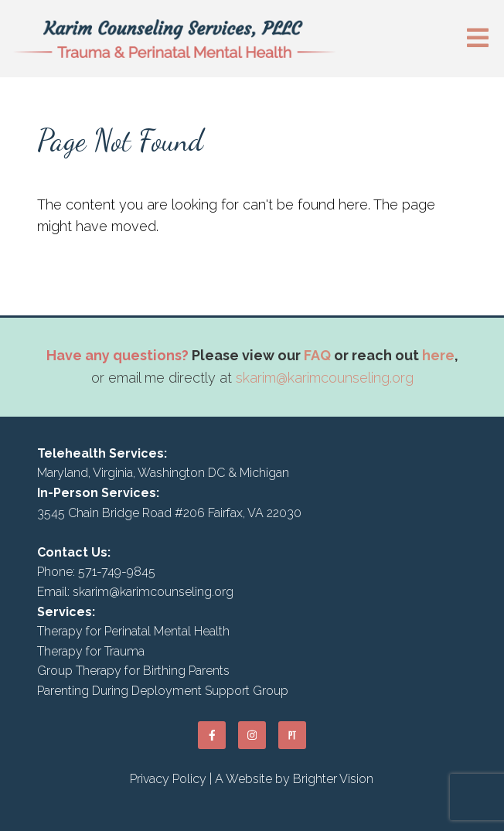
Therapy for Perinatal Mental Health (133, 631)
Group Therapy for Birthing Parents (133, 671)
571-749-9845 (117, 572)
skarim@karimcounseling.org (325, 378)
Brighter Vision (333, 779)
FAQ (317, 355)
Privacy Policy (168, 779)
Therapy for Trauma (91, 651)
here (438, 355)
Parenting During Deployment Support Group (163, 691)
